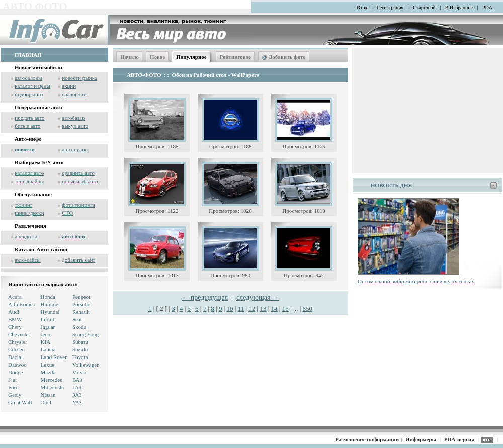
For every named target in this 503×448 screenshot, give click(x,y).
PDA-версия (459, 439)
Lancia (48, 349)
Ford (13, 387)
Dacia (15, 357)
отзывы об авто (80, 181)
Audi (14, 312)
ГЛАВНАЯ (28, 55)
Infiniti (49, 319)
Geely (15, 395)
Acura (15, 297)
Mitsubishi (53, 387)
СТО (67, 213)
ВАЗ (77, 380)
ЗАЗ (77, 395)
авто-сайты (28, 260)
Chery (15, 327)
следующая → (258, 297)
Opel (46, 402)
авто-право (75, 149)
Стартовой (424, 7)
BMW (15, 319)
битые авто (27, 126)
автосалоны (28, 78)
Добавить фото (284, 57)
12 (252, 308)
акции (69, 86)
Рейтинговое (235, 57)
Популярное (191, 57)
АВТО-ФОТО (144, 75)
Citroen (16, 349)
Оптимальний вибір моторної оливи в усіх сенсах (416, 281)
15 (285, 308)
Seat (77, 319)
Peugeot (81, 297)
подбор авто (29, 94)
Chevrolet (19, 334)
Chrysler (18, 342)
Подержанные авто (38, 107)
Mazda (48, 372)
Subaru (80, 342)
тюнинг (23, 205)
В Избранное (459, 7)
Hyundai (50, 312)
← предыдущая (205, 297)
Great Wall (20, 402)
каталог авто (29, 173)
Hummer (51, 304)
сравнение (74, 94)
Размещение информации (367, 439)
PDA (487, 7)
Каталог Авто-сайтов (41, 249)
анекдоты (26, 236)
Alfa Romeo (22, 304)
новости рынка (79, 78)
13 (263, 308)
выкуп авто (75, 126)
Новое (157, 57)
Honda (48, 297)
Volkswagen (86, 365)
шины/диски (29, 213)
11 (241, 308)
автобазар (73, 118)
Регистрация (390, 7)
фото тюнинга (78, 205)
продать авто (29, 118)
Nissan (48, 395)
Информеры (421, 439)
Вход (362, 7)
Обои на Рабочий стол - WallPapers (216, 75)
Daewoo (17, 365)
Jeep (46, 334)
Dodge (15, 372)
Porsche (81, 304)
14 (274, 308)
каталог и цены (32, 86)
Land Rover (54, 357)
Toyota (80, 357)
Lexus (48, 365)
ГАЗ (77, 387)
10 (230, 308)
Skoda (79, 327)
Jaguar (48, 327)
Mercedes (52, 380)
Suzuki (80, 349)
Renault (81, 312)
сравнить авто (78, 173)
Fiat (12, 380)
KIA (46, 342)
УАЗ (77, 402)
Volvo (79, 372)
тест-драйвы (29, 181)
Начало (130, 57)
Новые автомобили (38, 67)
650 (308, 308)
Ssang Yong (86, 334)
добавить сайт (78, 260)
